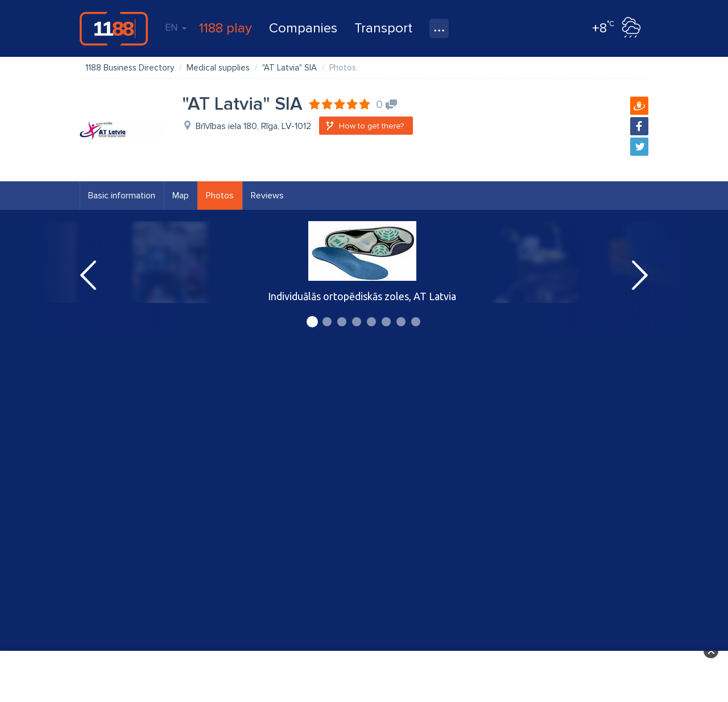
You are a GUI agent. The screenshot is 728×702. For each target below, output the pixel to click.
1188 (114, 28)
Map (181, 196)
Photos (220, 196)
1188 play (226, 28)
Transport (383, 28)
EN (176, 27)
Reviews (267, 196)
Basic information (122, 196)
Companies (303, 28)
